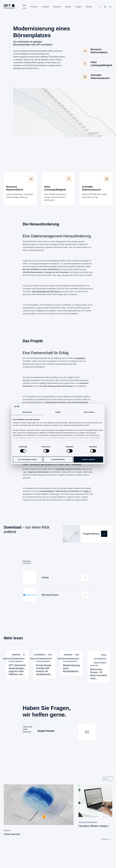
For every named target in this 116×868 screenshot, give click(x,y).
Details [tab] (58, 412)
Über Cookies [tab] (89, 412)
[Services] (34, 7)
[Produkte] (45, 7)
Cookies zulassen (88, 459)
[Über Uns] (24, 7)
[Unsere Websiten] (105, 7)
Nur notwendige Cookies (28, 459)
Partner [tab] (27, 561)
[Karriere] (89, 7)
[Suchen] (100, 7)
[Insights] (78, 7)
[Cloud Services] (39, 810)
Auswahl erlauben (58, 459)
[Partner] (68, 7)
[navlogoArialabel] (9, 6)
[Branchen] (57, 7)
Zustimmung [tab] (27, 412)
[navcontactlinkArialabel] (110, 7)
